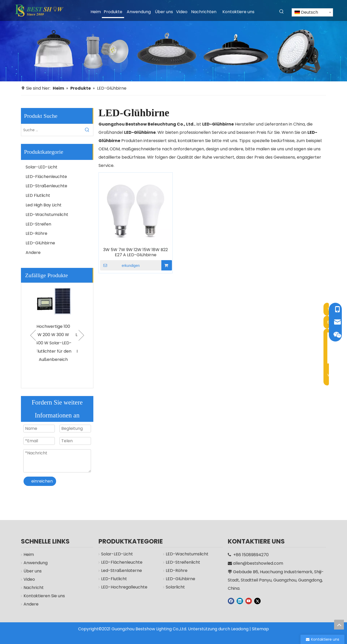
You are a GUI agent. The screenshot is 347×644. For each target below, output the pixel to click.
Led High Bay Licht (44, 205)
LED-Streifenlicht (180, 569)
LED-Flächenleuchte (46, 177)
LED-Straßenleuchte (46, 186)
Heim (26, 554)
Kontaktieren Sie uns (42, 596)
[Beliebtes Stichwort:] (282, 12)
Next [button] (81, 335)
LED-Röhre (36, 233)
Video (27, 579)
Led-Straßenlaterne (119, 577)
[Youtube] (249, 601)
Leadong (240, 629)
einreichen (42, 481)
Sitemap (260, 629)
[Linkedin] (240, 601)
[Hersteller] (173, 41)
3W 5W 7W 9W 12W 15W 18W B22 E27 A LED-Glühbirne (135, 252)
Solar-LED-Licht (42, 167)
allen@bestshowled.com (258, 563)
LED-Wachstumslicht (47, 215)
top (339, 625)
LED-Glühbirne (40, 243)
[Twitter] (257, 601)
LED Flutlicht (38, 195)
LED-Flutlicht (111, 585)
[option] (57, 327)
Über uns (30, 571)
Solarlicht (173, 593)
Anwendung (33, 563)
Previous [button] (33, 335)
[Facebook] (231, 601)
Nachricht (31, 588)
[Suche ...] (51, 130)
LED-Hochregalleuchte (122, 593)
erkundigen (120, 265)
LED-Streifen (38, 224)
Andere (33, 253)
